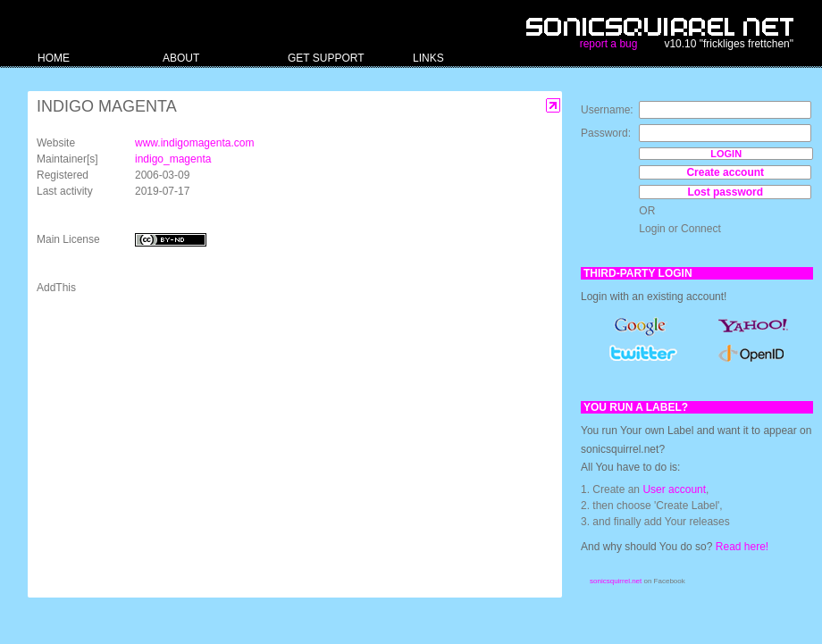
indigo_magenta (173, 159)
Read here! (742, 547)
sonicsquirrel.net (616, 581)
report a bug (609, 44)
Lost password (725, 192)
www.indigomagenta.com (194, 143)
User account (674, 489)
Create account (725, 172)
